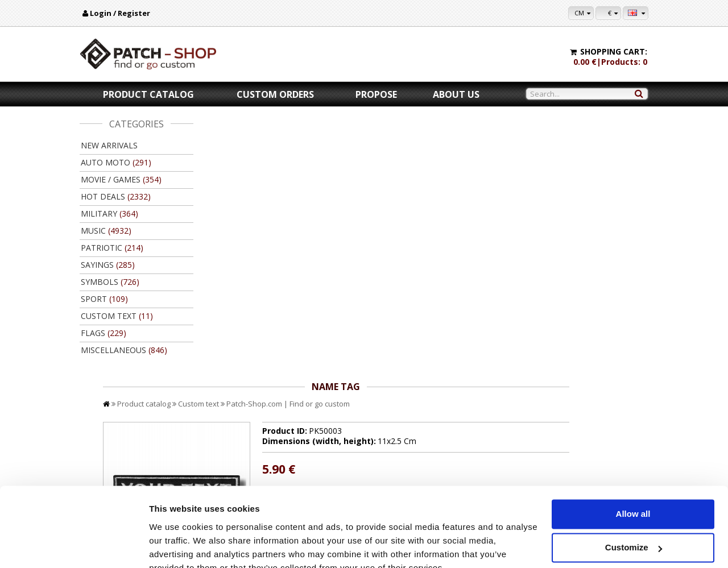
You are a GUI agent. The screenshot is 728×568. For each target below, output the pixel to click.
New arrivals (109, 145)
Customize (634, 494)
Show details (175, 546)
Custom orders (275, 94)
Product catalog (148, 94)
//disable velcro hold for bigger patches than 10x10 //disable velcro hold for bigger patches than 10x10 (474, 243)
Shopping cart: (614, 51)
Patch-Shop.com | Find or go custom (402, 141)
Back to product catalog (597, 401)
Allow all (633, 460)
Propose (376, 94)
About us (456, 94)
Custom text (312, 141)
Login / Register (120, 13)
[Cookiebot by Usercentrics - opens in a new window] (74, 546)
